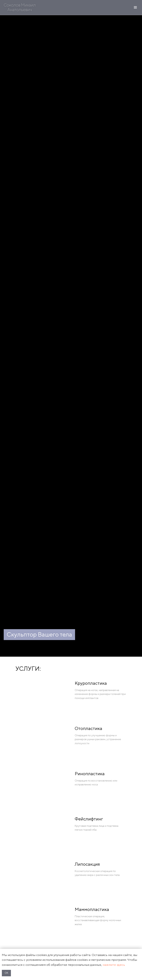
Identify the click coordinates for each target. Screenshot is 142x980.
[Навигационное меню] (135, 7)
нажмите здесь (114, 965)
